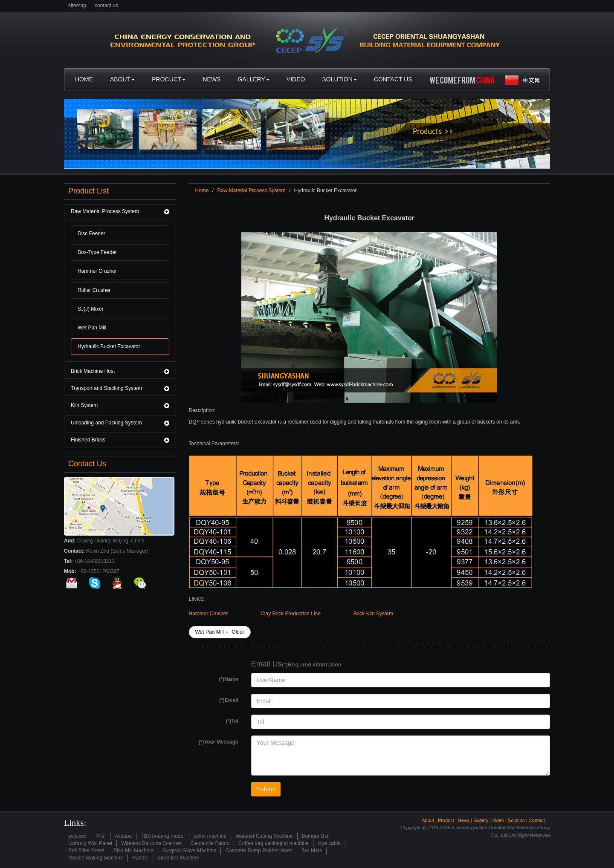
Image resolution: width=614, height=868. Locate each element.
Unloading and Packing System (106, 423)
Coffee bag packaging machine (274, 843)
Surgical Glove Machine (190, 851)
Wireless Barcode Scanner (151, 843)
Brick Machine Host (93, 371)
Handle (140, 858)
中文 (101, 836)
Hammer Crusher (97, 271)
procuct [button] (169, 79)
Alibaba (123, 836)
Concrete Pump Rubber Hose (259, 851)
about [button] (122, 79)
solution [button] (339, 79)
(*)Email (229, 700)
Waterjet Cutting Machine (264, 836)
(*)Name (228, 679)
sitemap (77, 6)
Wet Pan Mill (92, 328)
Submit (266, 789)
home (86, 82)
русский (77, 836)
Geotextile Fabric (210, 843)
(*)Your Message (219, 742)
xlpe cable (329, 843)
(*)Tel (232, 721)
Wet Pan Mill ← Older (220, 632)
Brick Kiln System (373, 614)
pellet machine (210, 836)
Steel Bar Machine (178, 858)
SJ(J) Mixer (91, 309)
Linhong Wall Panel (90, 843)
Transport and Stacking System (106, 388)
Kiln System (84, 405)
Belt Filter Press (86, 851)
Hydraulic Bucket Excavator (109, 346)
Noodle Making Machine (96, 858)
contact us (106, 6)
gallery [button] (253, 79)
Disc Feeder (91, 234)
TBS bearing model (163, 836)
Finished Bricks (88, 440)
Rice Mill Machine (133, 851)
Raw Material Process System (105, 211)
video (296, 79)
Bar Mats (312, 851)
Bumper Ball (316, 836)
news (211, 79)
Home (202, 190)
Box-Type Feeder (97, 252)
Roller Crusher (94, 290)
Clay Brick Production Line (291, 614)
